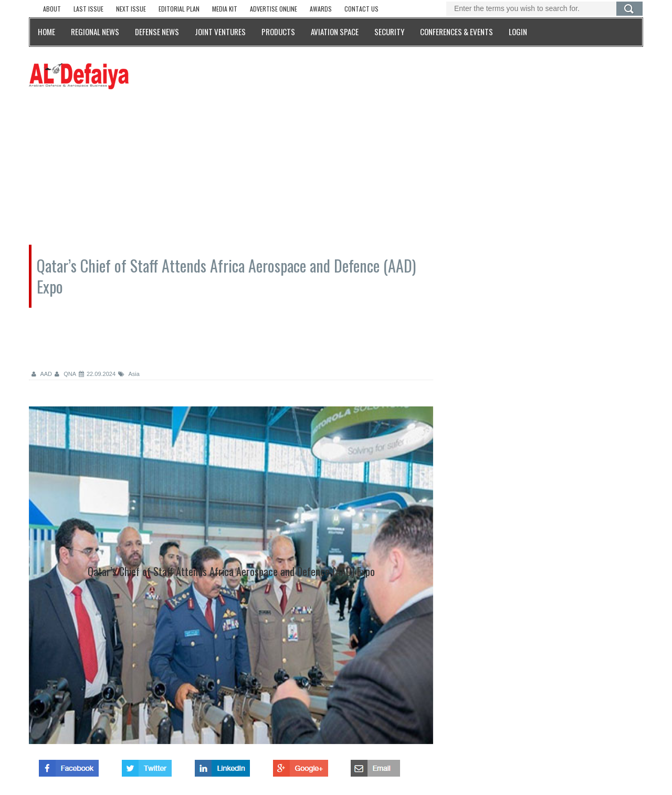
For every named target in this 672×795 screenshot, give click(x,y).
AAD (42, 374)
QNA (65, 374)
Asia (129, 374)
